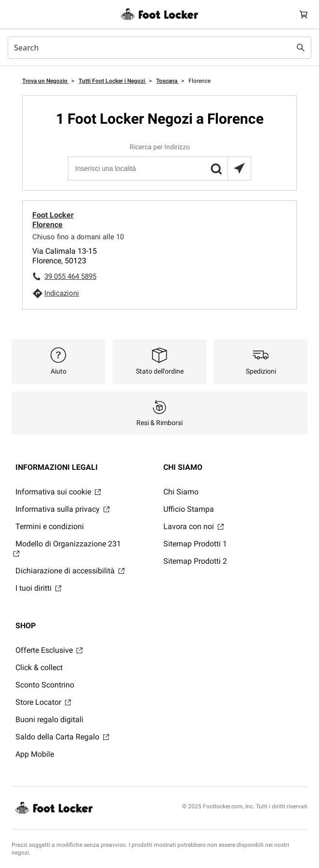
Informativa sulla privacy (62, 509)
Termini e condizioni (50, 526)
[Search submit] (301, 48)
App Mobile (35, 754)
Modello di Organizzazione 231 (67, 548)
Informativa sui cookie (58, 492)
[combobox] (159, 48)
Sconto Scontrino (45, 685)
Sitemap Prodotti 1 (195, 544)
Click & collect (39, 667)
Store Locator (43, 702)
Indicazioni (62, 293)
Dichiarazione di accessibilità (70, 571)
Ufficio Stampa (189, 509)
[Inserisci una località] (159, 168)
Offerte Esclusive (49, 650)
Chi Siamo (181, 492)
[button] (216, 168)
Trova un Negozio (46, 81)
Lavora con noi (193, 526)
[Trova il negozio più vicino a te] (239, 168)
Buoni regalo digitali (49, 719)
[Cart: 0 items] (304, 14)
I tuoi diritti (38, 588)
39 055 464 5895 (70, 276)
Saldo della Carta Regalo (62, 737)
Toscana (167, 81)
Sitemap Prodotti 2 (195, 561)
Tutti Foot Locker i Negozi (113, 81)
